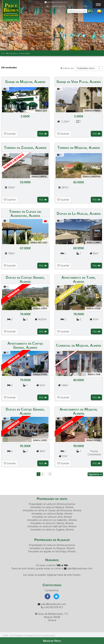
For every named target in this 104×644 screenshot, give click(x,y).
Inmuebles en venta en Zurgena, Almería (52, 530)
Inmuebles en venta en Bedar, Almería (52, 514)
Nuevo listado (13, 161)
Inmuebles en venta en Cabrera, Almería (52, 523)
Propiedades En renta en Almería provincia (52, 545)
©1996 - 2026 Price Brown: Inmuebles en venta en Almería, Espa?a (29, 636)
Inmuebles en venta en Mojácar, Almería (52, 507)
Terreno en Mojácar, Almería (79, 147)
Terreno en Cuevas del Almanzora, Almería (25, 213)
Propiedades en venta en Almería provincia (52, 504)
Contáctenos (52, 590)
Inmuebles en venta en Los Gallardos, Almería (52, 520)
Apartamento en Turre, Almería (79, 279)
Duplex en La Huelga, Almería (79, 213)
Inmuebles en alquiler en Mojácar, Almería (52, 548)
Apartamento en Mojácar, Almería (79, 411)
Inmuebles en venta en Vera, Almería (52, 517)
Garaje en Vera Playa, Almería (79, 81)
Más (43, 134)
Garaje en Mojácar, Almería (25, 81)
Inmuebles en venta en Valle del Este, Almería (52, 526)
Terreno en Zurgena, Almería (25, 147)
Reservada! (67, 293)
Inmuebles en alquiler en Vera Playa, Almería (52, 551)
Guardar (10, 134)
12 (50, 474)
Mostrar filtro (52, 641)
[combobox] (89, 68)
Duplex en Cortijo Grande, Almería (25, 279)
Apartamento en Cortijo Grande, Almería (25, 345)
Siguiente (95, 474)
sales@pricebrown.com (56, 2)
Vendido (13, 293)
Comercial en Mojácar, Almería (79, 345)
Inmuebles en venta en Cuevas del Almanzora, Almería (52, 510)
